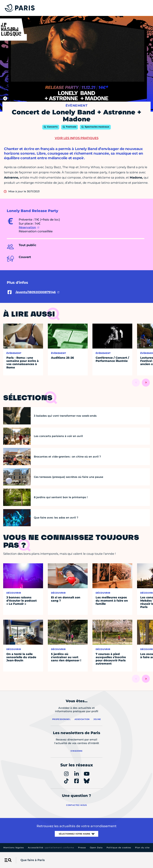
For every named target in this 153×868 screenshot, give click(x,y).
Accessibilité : (51, 848)
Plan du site (142, 848)
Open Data (96, 848)
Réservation (27, 227)
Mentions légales (14, 848)
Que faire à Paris (33, 860)
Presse (82, 848)
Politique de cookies (119, 848)
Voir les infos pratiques (77, 138)
